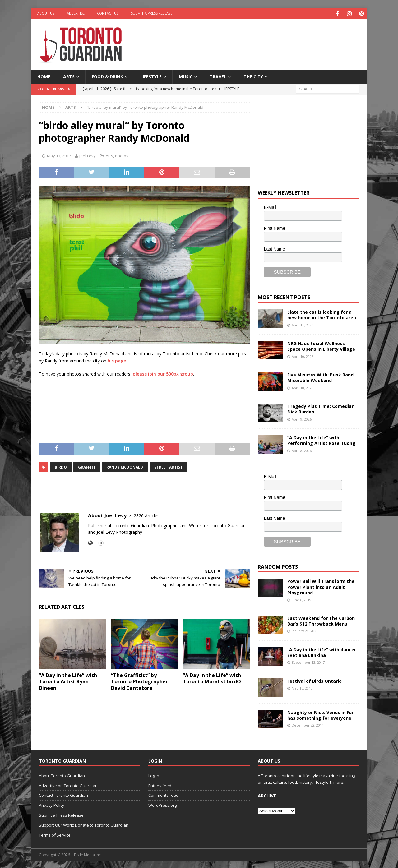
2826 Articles (147, 515)
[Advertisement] (259, 39)
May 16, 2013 (302, 687)
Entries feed (160, 785)
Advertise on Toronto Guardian (68, 785)
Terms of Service (55, 834)
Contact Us (108, 13)
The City (253, 76)
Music (186, 76)
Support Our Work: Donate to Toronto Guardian (84, 824)
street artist (168, 466)
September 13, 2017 (308, 661)
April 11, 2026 (303, 324)
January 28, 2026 (305, 630)
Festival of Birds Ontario (315, 680)
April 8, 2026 (302, 450)
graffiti (87, 466)
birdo (61, 466)
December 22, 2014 (308, 724)
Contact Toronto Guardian (63, 795)
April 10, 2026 (303, 356)
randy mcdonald (125, 466)
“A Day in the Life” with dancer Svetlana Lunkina (322, 651)
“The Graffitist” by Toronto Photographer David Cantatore (139, 681)
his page (117, 360)
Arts (69, 76)
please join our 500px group (163, 373)
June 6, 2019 (301, 599)
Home (44, 76)
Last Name (275, 248)
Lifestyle (151, 76)
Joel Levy (88, 155)
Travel (218, 76)
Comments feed (163, 795)
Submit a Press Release (152, 13)
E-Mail (270, 207)
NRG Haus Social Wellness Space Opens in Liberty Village (321, 346)
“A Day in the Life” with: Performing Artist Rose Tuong (321, 440)
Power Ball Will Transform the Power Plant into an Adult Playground (321, 586)
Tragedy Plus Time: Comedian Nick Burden (321, 408)
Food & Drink (107, 76)
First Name (275, 227)
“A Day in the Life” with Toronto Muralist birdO (212, 678)
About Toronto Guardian (62, 775)
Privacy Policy (52, 805)
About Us (46, 13)
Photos (122, 155)
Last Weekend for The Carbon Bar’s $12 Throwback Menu (321, 620)
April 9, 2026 (302, 418)
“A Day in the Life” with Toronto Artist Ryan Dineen (68, 681)
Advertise (76, 13)
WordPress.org (162, 805)
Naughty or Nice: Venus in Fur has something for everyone (320, 714)
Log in (154, 775)
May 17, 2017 (59, 155)
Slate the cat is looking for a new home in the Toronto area (322, 314)
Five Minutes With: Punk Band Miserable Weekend (320, 377)
